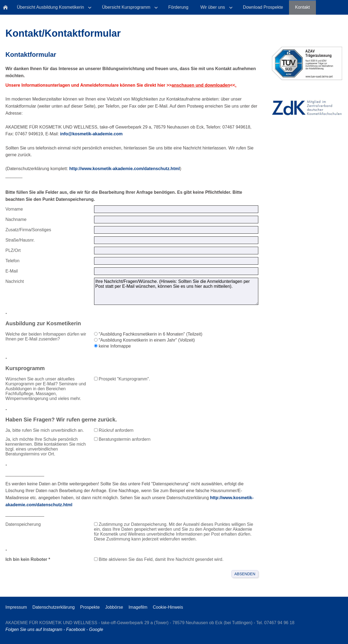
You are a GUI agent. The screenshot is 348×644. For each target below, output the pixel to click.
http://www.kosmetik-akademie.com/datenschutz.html (125, 169)
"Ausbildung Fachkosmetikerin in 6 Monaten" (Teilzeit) (148, 334)
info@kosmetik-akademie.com (91, 134)
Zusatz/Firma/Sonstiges (28, 230)
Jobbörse (114, 607)
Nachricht (15, 281)
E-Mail (12, 271)
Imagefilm (138, 607)
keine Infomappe (113, 346)
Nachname (16, 219)
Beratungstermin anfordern (122, 439)
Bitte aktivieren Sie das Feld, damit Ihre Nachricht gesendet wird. (159, 559)
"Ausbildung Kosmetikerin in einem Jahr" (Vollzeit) (145, 340)
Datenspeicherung (23, 524)
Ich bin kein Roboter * (28, 559)
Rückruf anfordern (114, 430)
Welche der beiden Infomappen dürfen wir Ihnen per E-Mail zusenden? (46, 337)
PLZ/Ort (13, 250)
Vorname (14, 209)
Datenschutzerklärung (54, 607)
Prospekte (90, 607)
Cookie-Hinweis (168, 607)
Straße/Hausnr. (20, 240)
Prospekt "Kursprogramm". (122, 379)
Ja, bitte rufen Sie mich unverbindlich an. (45, 430)
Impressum (16, 607)
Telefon (13, 261)
